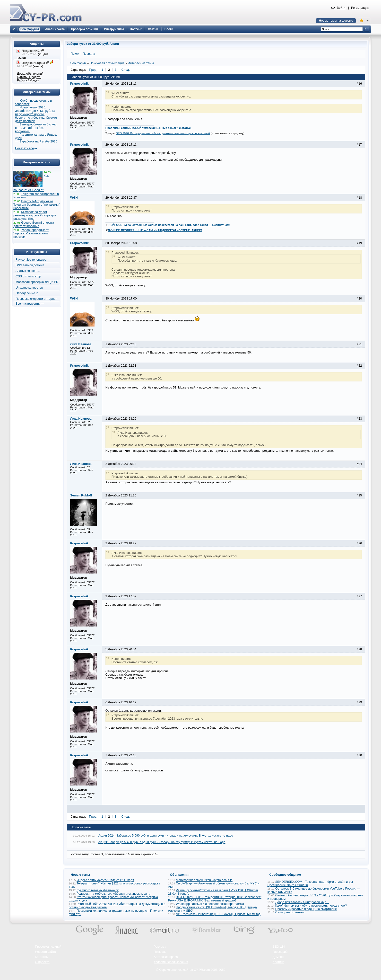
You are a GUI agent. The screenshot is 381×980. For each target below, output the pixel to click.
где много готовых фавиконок (98, 890)
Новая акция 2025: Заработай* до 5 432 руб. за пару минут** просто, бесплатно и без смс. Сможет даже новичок (36, 114)
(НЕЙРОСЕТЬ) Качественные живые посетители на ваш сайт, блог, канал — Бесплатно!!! (169, 225)
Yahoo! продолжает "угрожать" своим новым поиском (31, 233)
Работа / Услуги (28, 80)
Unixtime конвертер (29, 288)
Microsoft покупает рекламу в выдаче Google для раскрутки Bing (35, 215)
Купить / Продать (29, 77)
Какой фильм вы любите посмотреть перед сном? (311, 906)
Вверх (352, 963)
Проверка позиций (48, 947)
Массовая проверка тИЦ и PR (37, 282)
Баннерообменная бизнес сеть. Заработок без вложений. (36, 128)
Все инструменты (28, 304)
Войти (341, 8)
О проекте (42, 962)
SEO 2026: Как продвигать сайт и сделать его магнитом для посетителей (163, 133)
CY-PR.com (202, 970)
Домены (278, 957)
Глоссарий (280, 952)
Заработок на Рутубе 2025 (38, 141)
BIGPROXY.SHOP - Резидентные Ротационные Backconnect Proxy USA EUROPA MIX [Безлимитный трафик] (215, 899)
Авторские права (166, 957)
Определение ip (27, 293)
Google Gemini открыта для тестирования (34, 224)
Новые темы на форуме (336, 21)
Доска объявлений (30, 74)
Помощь (160, 952)
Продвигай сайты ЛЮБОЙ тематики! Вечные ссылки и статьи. (148, 128)
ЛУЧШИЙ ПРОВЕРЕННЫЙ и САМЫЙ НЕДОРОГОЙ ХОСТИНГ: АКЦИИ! (155, 230)
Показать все (24, 148)
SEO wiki (279, 947)
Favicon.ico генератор (31, 260)
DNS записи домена (30, 265)
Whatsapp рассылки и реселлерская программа (210, 904)
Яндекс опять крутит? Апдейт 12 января (105, 880)
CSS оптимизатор (28, 276)
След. (126, 70)
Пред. (93, 70)
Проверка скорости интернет (36, 299)
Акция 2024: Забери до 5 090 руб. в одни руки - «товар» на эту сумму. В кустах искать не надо (166, 836)
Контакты (42, 957)
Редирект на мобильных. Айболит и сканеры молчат (114, 894)
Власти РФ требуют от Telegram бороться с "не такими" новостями (37, 205)
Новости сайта (45, 952)
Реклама (160, 947)
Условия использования (171, 962)
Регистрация (360, 8)
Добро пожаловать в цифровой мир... (302, 902)
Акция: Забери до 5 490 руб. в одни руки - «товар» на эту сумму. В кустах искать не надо (162, 842)
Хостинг (278, 962)
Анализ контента (28, 271)
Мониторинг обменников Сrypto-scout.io (204, 880)
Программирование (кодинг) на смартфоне (306, 909)
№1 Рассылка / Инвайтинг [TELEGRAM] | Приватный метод (218, 914)
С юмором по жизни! (290, 912)
